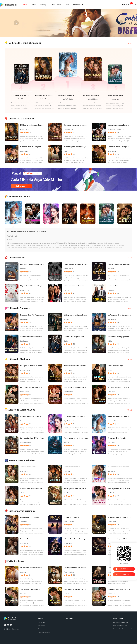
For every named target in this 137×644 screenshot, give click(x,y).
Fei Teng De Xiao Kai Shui (116, 129)
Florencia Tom (25, 290)
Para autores (41, 623)
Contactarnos (42, 626)
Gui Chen (23, 421)
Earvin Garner (25, 392)
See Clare (23, 594)
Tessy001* (23, 522)
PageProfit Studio (67, 99)
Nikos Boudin (112, 151)
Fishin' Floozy (44, 99)
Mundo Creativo (69, 522)
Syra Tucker (111, 443)
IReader (110, 370)
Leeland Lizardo (93, 99)
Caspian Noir (115, 99)
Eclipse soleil (112, 522)
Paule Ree (67, 471)
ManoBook (15, 629)
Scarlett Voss (112, 493)
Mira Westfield (68, 392)
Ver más (130, 43)
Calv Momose (68, 493)
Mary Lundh (111, 269)
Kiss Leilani (68, 443)
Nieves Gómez (112, 319)
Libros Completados (44, 632)
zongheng (23, 572)
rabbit (22, 493)
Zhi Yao (110, 341)
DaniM (20, 99)
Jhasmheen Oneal (26, 443)
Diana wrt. (67, 290)
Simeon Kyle (112, 594)
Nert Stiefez (111, 471)
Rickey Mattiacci (69, 572)
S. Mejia (66, 319)
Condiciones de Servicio (121, 623)
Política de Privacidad (120, 626)
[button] (16, 23)
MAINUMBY (24, 543)
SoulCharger (24, 341)
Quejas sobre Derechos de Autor (123, 629)
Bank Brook (24, 471)
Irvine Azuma (24, 151)
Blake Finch (68, 151)
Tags (39, 629)
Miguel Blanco (68, 269)
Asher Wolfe (112, 392)
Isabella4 (23, 269)
